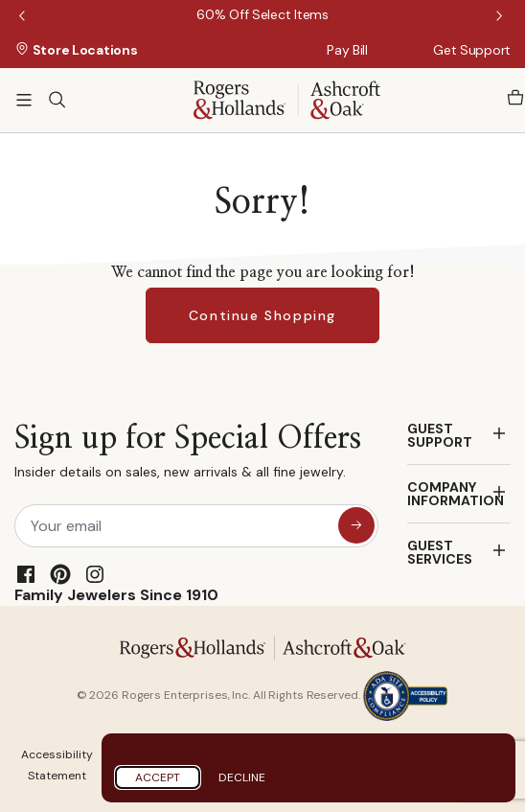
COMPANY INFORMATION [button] (456, 494)
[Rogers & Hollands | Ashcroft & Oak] (287, 98)
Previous (24, 17)
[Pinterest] (60, 574)
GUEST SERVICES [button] (440, 552)
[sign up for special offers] (356, 525)
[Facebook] (26, 574)
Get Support (472, 50)
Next (501, 17)
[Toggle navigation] (24, 100)
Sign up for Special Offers (188, 456)
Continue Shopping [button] (262, 315)
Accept (158, 777)
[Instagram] (95, 574)
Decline (242, 777)
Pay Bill (347, 50)
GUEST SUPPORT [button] (440, 435)
